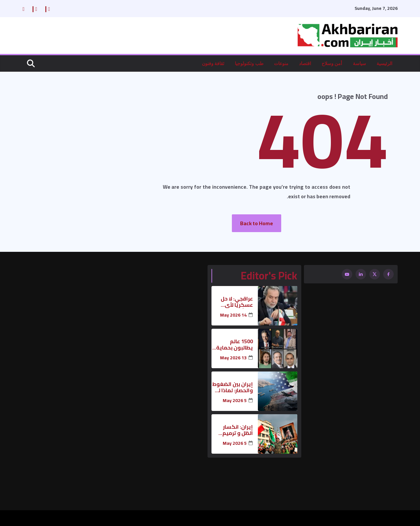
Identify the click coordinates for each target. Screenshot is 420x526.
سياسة (359, 63)
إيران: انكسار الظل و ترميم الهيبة (238, 430)
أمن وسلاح (332, 63)
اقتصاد (305, 63)
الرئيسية (384, 63)
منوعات (281, 63)
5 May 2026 (235, 401)
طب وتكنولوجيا (249, 63)
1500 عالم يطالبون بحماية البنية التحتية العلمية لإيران (235, 345)
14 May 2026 (233, 315)
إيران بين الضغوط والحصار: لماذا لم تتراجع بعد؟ (233, 387)
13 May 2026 (233, 358)
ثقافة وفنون (213, 63)
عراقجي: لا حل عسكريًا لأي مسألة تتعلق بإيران (237, 302)
